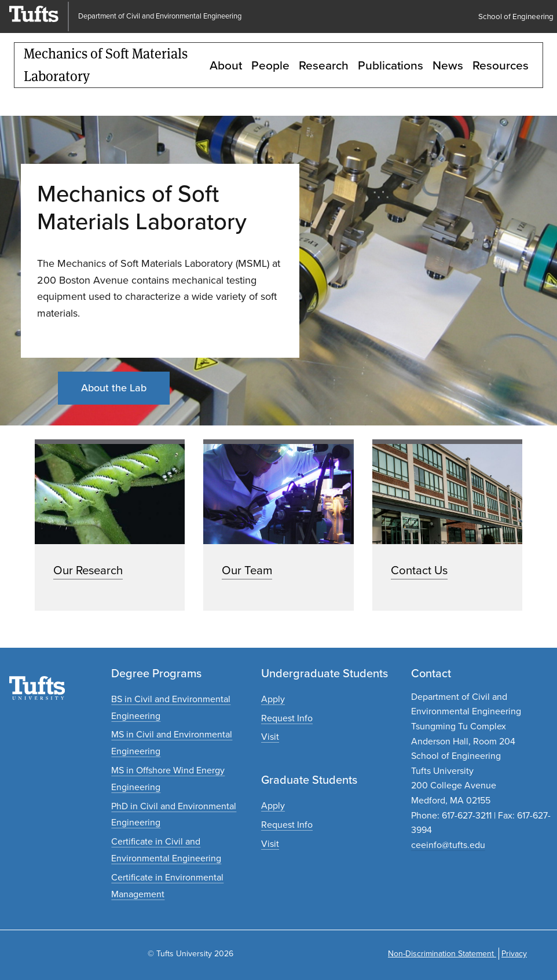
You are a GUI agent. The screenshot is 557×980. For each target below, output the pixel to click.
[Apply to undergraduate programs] (273, 699)
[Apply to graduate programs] (273, 805)
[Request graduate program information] (287, 825)
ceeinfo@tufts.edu (448, 845)
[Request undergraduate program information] (287, 718)
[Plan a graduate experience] (270, 844)
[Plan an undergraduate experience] (270, 737)
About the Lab (114, 388)
